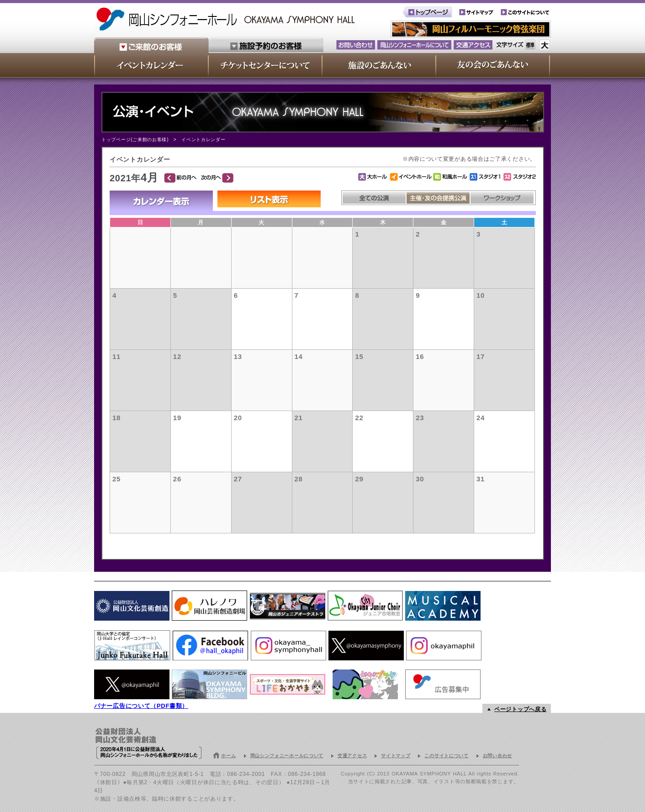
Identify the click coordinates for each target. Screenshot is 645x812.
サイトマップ (396, 756)
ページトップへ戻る (520, 709)
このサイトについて (446, 756)
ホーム (228, 756)
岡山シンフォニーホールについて (287, 756)
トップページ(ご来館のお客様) (135, 140)
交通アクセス (352, 756)
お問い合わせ (497, 756)
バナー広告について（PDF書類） (141, 706)
